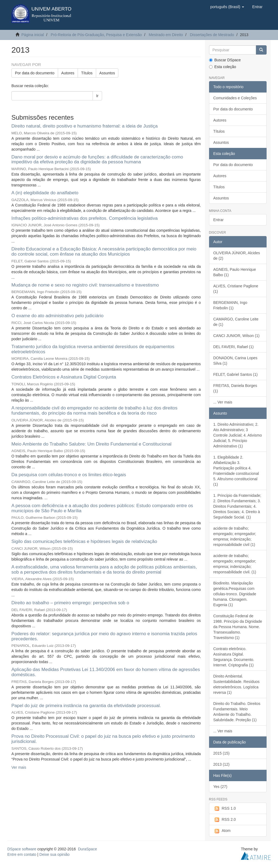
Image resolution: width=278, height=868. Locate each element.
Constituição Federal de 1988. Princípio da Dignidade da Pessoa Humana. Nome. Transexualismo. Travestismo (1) (238, 627)
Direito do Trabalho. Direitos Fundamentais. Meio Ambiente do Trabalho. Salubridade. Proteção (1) (237, 712)
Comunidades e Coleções (235, 98)
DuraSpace (87, 849)
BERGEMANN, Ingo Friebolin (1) (230, 305)
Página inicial (33, 35)
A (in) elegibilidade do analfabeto (45, 193)
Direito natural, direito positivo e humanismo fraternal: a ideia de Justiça (85, 126)
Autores (68, 73)
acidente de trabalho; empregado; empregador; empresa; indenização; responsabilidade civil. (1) (235, 564)
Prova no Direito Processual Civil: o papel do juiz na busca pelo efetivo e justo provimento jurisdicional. (103, 739)
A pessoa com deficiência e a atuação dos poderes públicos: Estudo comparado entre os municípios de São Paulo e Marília (102, 508)
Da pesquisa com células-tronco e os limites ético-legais (69, 475)
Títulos (87, 73)
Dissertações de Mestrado (212, 35)
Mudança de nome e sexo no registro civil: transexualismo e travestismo (85, 285)
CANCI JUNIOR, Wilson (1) (236, 336)
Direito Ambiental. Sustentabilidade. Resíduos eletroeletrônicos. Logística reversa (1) (236, 684)
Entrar (219, 220)
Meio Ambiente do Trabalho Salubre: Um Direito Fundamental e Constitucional (91, 444)
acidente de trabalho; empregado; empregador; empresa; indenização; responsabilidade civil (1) (235, 536)
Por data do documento (35, 73)
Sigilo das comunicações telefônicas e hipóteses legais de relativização (84, 541)
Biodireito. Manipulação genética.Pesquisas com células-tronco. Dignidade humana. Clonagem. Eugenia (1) (235, 594)
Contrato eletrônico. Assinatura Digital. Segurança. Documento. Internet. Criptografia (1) (234, 657)
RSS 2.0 (225, 820)
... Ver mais (223, 402)
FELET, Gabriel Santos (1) (236, 374)
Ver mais (19, 767)
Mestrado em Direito (166, 35)
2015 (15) (222, 753)
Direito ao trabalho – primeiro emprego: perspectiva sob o (70, 603)
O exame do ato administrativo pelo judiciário (57, 316)
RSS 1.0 (225, 809)
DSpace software (22, 849)
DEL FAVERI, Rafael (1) (234, 347)
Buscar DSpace (225, 60)
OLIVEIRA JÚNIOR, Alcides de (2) (237, 256)
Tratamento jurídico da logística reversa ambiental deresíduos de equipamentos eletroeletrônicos (93, 349)
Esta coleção (223, 67)
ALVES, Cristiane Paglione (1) (236, 289)
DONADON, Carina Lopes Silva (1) (236, 361)
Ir (97, 96)
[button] (227, 7)
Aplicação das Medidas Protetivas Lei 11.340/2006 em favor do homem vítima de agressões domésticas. (106, 672)
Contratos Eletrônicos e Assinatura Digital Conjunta (64, 377)
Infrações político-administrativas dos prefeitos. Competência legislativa (85, 218)
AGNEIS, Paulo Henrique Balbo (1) (235, 272)
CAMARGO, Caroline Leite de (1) (236, 322)
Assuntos (107, 73)
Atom (222, 831)
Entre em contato (22, 854)
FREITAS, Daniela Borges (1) (235, 388)
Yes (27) (220, 787)
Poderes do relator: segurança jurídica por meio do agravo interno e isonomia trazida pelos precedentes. (104, 636)
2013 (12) (222, 764)
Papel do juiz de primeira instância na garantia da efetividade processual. (86, 706)
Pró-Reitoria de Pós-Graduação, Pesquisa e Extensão (96, 35)
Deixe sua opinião (54, 854)
